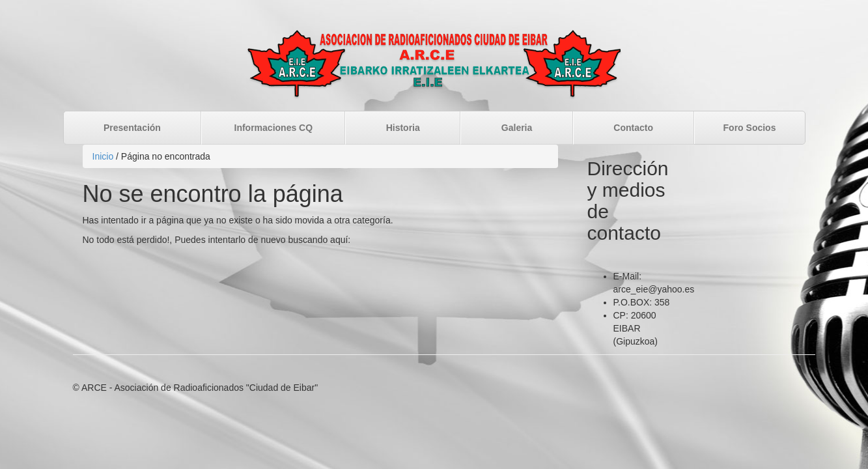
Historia (403, 128)
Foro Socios (750, 128)
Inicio (103, 156)
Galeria (517, 128)
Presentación (132, 128)
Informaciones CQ (274, 128)
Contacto (633, 128)
